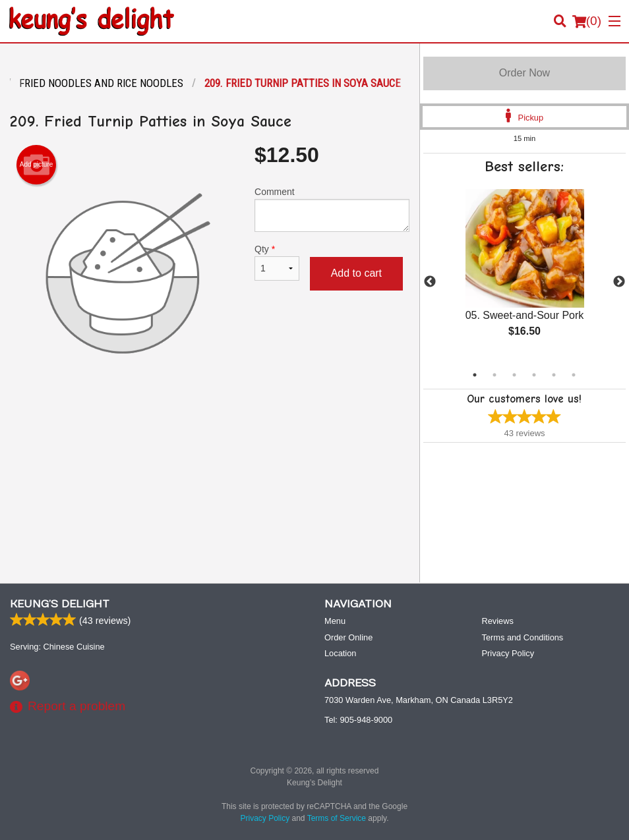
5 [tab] (554, 375)
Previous (430, 282)
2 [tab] (494, 375)
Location (340, 653)
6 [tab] (574, 375)
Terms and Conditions (523, 637)
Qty (277, 262)
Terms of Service (337, 818)
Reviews (498, 621)
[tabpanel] (524, 274)
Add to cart (356, 273)
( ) (587, 21)
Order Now (524, 73)
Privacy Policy (508, 653)
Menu (335, 621)
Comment (332, 209)
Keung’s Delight (60, 604)
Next (619, 282)
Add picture (37, 165)
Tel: (358, 720)
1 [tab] (475, 375)
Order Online (348, 637)
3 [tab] (514, 375)
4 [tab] (534, 375)
